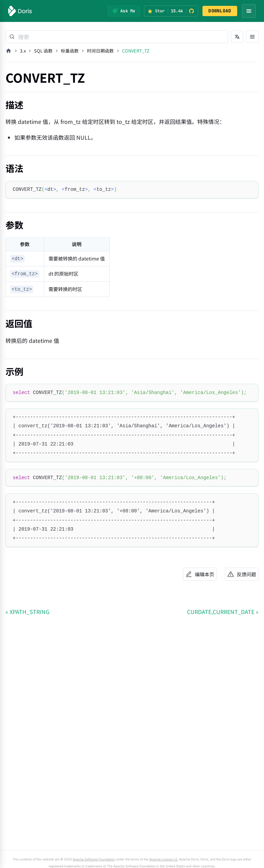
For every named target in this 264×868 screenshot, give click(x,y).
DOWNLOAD (220, 11)
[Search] (117, 37)
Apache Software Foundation (83, 859)
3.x (23, 51)
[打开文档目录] (252, 37)
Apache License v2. (142, 859)
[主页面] (9, 51)
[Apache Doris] (20, 11)
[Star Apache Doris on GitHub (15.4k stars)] (171, 11)
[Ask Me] (124, 11)
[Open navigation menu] (249, 11)
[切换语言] (237, 37)
